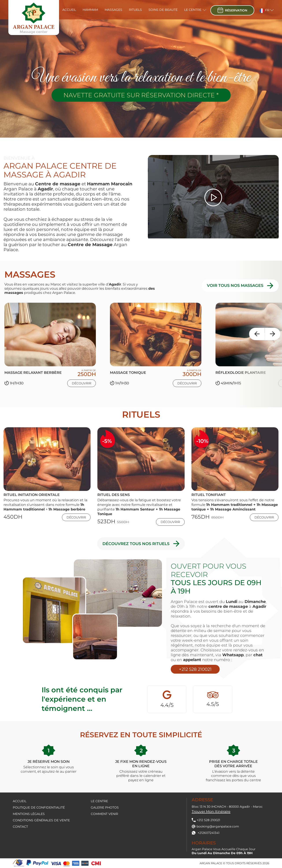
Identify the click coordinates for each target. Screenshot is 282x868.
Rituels (135, 10)
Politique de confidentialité (39, 807)
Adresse (202, 800)
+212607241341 (206, 833)
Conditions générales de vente (41, 820)
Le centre (193, 10)
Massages (113, 10)
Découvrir (82, 383)
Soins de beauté (163, 10)
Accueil (69, 10)
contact (20, 827)
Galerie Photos (105, 807)
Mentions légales (29, 814)
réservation (232, 10)
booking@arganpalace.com (215, 826)
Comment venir (104, 814)
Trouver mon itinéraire (211, 812)
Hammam (90, 10)
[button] (264, 10)
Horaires (204, 843)
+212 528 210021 (195, 669)
